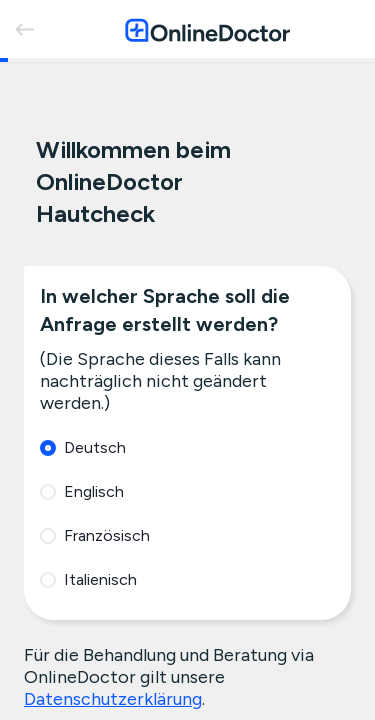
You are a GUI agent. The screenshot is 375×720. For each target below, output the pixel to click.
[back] (24, 29)
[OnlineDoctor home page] (207, 29)
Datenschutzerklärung (113, 699)
